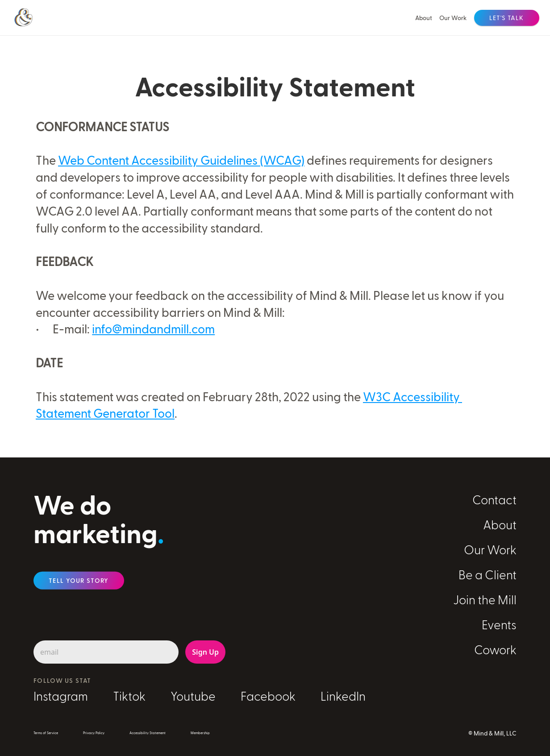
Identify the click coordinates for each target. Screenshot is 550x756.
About (424, 18)
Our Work (453, 18)
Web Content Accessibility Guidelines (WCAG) (181, 160)
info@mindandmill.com (153, 328)
